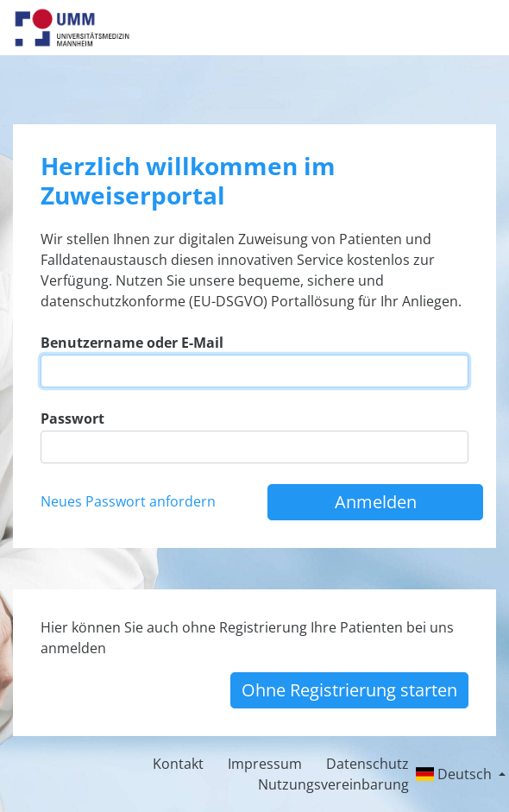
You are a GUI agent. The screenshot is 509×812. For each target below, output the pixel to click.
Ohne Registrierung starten (349, 690)
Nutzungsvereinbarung (333, 784)
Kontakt (178, 764)
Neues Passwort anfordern (128, 501)
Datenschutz (368, 764)
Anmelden (376, 502)
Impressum (265, 764)
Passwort (72, 419)
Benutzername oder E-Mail (132, 343)
